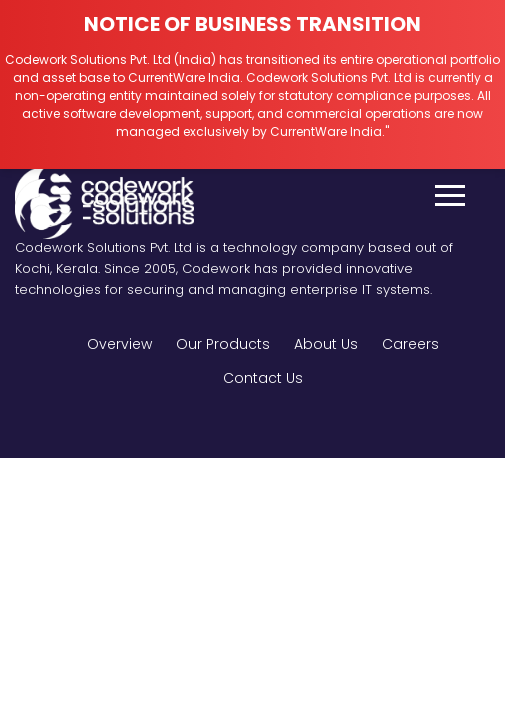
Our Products (223, 344)
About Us (326, 344)
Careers (410, 344)
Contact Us (263, 378)
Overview (119, 344)
